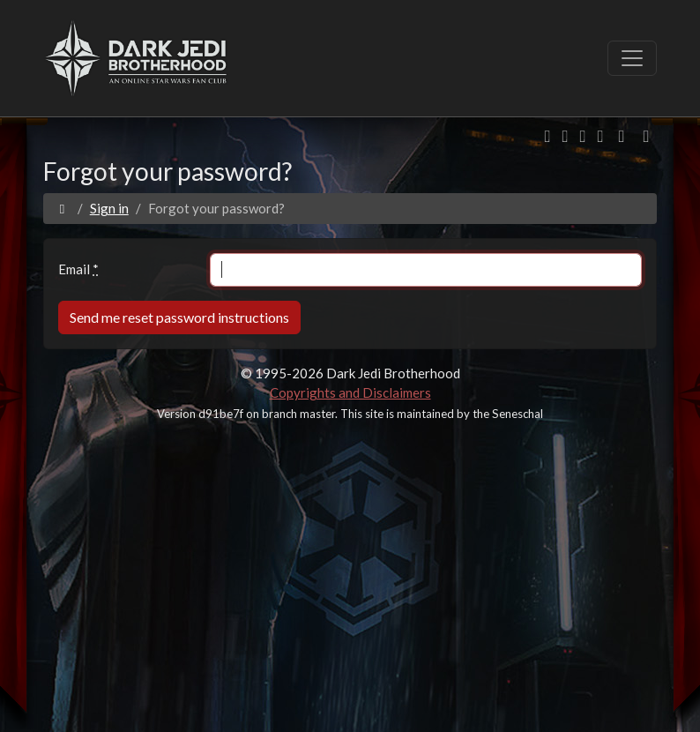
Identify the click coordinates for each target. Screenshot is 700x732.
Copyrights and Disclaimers (350, 392)
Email (78, 269)
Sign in (109, 208)
